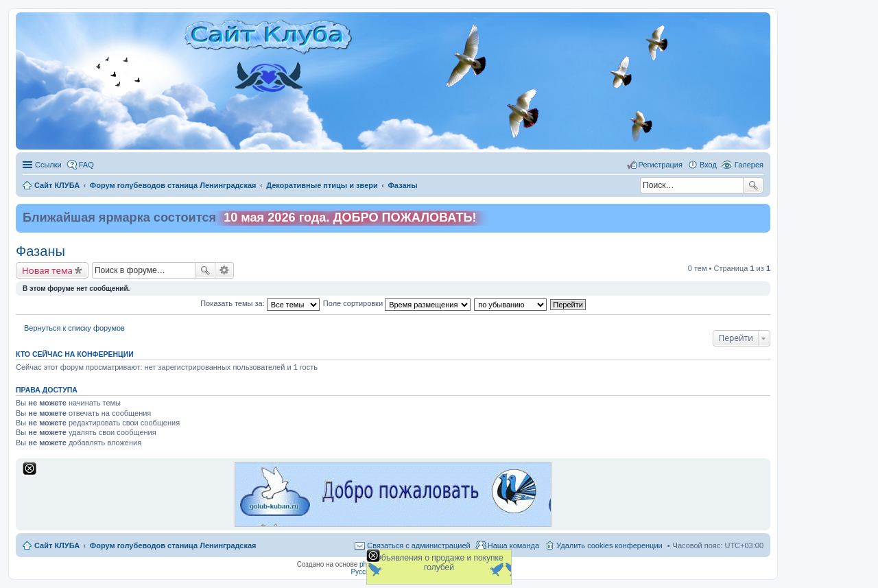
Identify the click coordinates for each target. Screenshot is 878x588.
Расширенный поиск (225, 270)
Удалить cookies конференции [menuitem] (609, 545)
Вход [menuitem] (708, 165)
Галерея (749, 165)
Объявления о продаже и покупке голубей (439, 563)
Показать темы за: (260, 303)
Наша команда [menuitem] (513, 545)
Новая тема (47, 270)
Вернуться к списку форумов (74, 328)
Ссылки (48, 165)
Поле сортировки (397, 303)
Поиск (753, 185)
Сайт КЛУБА (57, 545)
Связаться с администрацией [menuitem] (418, 545)
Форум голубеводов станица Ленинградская (173, 545)
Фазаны (40, 251)
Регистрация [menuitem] (661, 165)
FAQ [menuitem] (86, 165)
